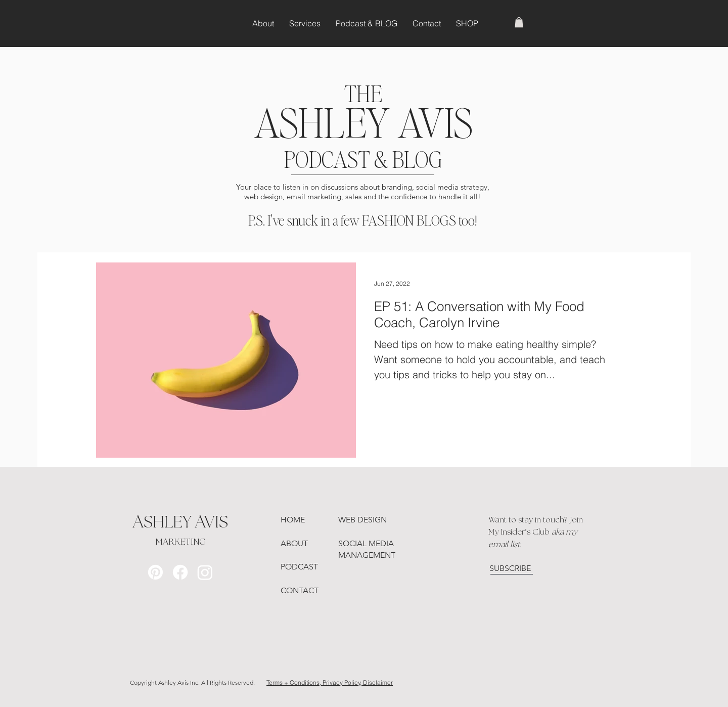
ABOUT (294, 543)
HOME (293, 520)
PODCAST (299, 567)
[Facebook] (180, 572)
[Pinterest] (155, 572)
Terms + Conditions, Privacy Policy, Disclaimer (330, 682)
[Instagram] (205, 572)
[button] (519, 22)
